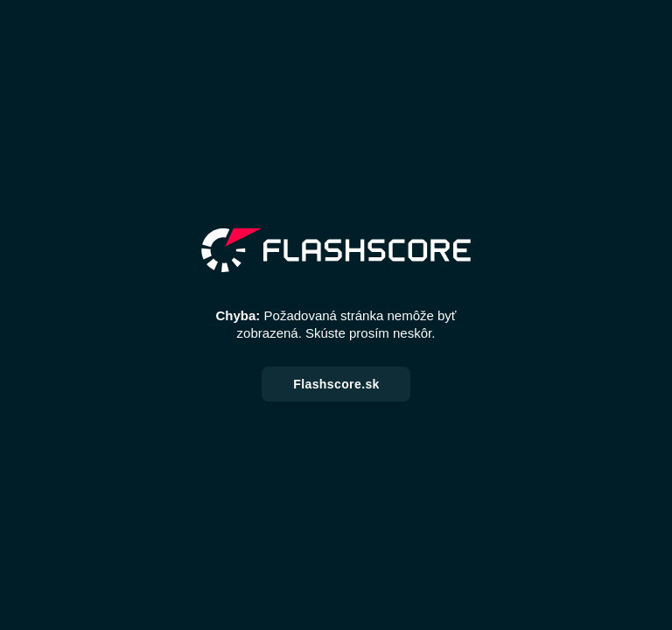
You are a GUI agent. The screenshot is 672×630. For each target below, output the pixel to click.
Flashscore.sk (336, 384)
